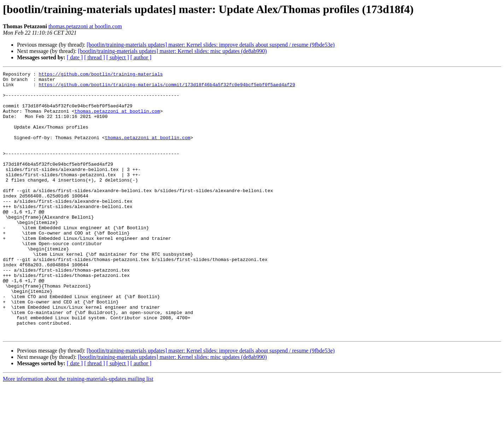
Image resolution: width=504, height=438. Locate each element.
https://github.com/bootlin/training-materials (101, 75)
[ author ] (141, 57)
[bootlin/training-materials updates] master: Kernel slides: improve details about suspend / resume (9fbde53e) (211, 45)
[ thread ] (95, 57)
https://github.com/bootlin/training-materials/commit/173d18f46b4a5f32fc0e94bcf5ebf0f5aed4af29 (167, 88)
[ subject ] (118, 57)
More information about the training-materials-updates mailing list (78, 432)
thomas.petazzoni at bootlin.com (85, 26)
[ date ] (75, 57)
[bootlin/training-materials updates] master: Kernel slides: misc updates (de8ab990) (172, 51)
